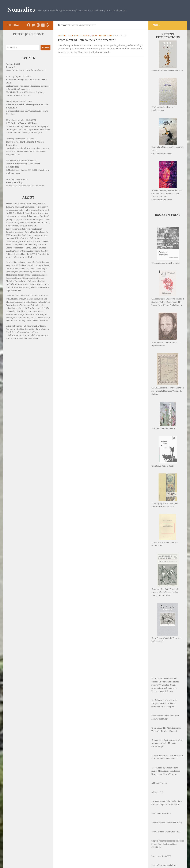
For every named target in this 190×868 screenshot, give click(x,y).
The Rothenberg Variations (164, 818)
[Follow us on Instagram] (38, 25)
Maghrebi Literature (79, 36)
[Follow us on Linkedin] (43, 25)
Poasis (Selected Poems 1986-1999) (167, 775)
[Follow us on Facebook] (29, 25)
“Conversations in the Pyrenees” (166, 246)
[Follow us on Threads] (47, 25)
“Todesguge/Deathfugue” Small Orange (164, 95)
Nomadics (21, 10)
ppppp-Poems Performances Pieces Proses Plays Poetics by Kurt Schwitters (168, 796)
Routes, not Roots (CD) (161, 809)
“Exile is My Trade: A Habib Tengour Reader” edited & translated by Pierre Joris (164, 656)
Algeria (62, 36)
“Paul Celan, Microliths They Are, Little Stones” (166, 584)
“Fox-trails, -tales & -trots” (163, 428)
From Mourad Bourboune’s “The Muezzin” (87, 40)
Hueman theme (43, 862)
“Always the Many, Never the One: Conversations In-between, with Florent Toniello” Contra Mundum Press (167, 181)
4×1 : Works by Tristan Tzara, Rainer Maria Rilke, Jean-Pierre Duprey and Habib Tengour (166, 723)
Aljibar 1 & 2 (157, 745)
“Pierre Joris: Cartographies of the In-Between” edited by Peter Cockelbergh (167, 696)
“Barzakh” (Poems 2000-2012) (165, 398)
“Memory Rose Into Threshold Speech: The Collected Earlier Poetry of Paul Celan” (165, 545)
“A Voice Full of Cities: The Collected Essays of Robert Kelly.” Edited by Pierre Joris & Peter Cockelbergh (168, 288)
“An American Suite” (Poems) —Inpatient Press (166, 330)
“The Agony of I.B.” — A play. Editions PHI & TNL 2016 (165, 461)
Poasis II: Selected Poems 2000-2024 (167, 56)
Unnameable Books (15, 111)
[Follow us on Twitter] (33, 25)
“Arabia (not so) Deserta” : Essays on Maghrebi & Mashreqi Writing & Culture (168, 366)
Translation (106, 36)
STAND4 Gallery (13, 92)
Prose (94, 36)
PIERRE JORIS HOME (28, 34)
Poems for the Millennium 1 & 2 (166, 784)
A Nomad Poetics (159, 736)
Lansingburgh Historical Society (20, 148)
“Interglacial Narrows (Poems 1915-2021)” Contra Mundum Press (168, 136)
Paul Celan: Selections (161, 766)
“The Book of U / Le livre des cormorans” (165, 501)
